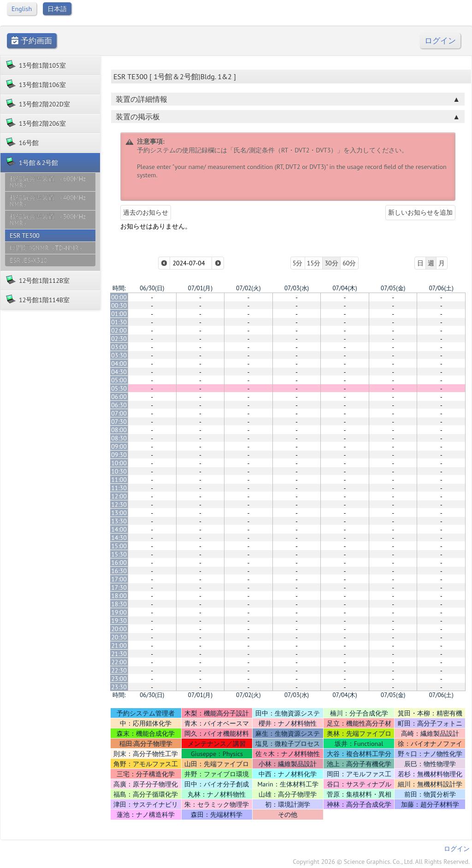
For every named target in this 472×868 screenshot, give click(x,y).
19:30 (119, 621)
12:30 (119, 504)
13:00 (119, 513)
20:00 (119, 629)
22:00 (119, 662)
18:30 (119, 604)
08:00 (119, 430)
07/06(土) (441, 288)
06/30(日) (152, 288)
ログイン (440, 41)
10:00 (119, 463)
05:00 (119, 380)
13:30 (119, 521)
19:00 (119, 612)
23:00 (119, 679)
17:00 (119, 579)
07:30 (119, 422)
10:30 (119, 471)
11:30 (119, 488)
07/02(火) (248, 288)
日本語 (57, 9)
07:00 (119, 413)
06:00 (119, 397)
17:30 (119, 587)
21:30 (119, 654)
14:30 (119, 538)
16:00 (119, 563)
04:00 (119, 364)
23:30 (119, 687)
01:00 (119, 314)
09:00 (119, 446)
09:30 (119, 455)
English (22, 9)
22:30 (119, 670)
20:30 (119, 637)
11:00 (119, 480)
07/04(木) (345, 288)
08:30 (119, 438)
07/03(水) (297, 288)
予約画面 (32, 41)
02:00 (119, 330)
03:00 (119, 347)
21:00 (119, 645)
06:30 (119, 405)
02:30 (119, 339)
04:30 (119, 372)
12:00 (119, 496)
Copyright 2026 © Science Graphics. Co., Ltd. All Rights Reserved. (381, 862)
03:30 (119, 355)
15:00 (119, 546)
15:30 (119, 554)
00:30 (119, 305)
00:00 (119, 297)
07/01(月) (200, 288)
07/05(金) (393, 288)
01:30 (119, 322)
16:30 (119, 571)
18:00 (119, 596)
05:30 (119, 388)
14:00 (119, 529)
